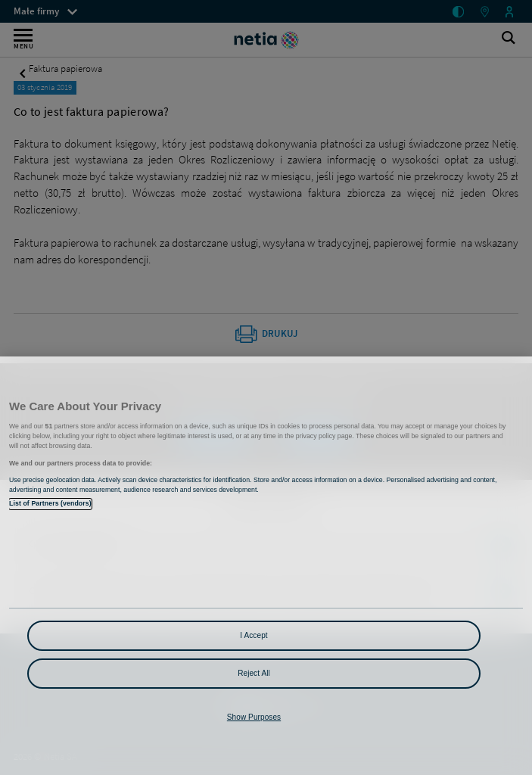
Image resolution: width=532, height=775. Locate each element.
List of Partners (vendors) (50, 503)
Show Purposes (254, 717)
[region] (266, 566)
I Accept (254, 635)
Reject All (254, 673)
